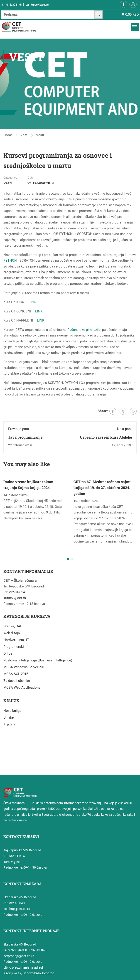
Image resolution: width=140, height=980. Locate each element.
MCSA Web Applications (22, 688)
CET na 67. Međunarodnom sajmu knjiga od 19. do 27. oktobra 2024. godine (103, 487)
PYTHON (10, 260)
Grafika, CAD (13, 626)
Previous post (19, 429)
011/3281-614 (15, 5)
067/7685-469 (14, 950)
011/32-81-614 (14, 592)
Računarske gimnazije (84, 330)
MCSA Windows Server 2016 (25, 667)
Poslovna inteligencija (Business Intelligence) (38, 660)
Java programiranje (25, 437)
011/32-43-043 (14, 903)
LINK (32, 302)
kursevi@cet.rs (40, 5)
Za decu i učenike (17, 681)
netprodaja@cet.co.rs (19, 956)
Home (8, 135)
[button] (68, 559)
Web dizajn (12, 633)
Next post (124, 429)
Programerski (14, 647)
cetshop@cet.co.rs (17, 909)
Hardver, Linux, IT (16, 640)
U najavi (9, 717)
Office (8, 653)
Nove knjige (12, 711)
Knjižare (9, 724)
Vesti (24, 135)
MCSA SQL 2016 (16, 674)
